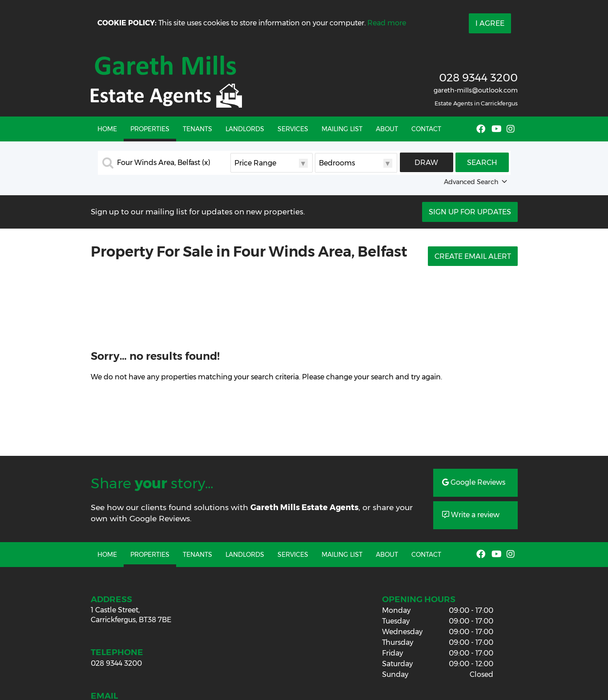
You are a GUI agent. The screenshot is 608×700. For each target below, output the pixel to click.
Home (107, 129)
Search (482, 163)
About (387, 129)
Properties (150, 129)
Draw (426, 163)
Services (293, 129)
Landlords (245, 129)
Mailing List (342, 129)
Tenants (197, 129)
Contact (426, 129)
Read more (387, 23)
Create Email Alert (473, 256)
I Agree (490, 23)
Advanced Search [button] (476, 182)
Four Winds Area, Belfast (164, 163)
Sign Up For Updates (470, 212)
